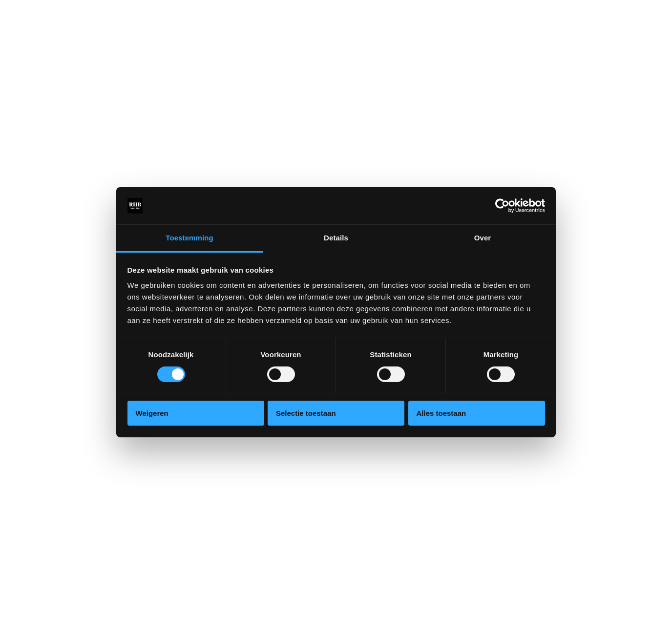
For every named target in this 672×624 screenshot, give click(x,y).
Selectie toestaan (306, 413)
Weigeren (152, 413)
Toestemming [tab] (189, 238)
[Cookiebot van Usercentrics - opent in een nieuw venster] (502, 206)
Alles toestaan (441, 413)
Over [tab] (483, 238)
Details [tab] (336, 238)
